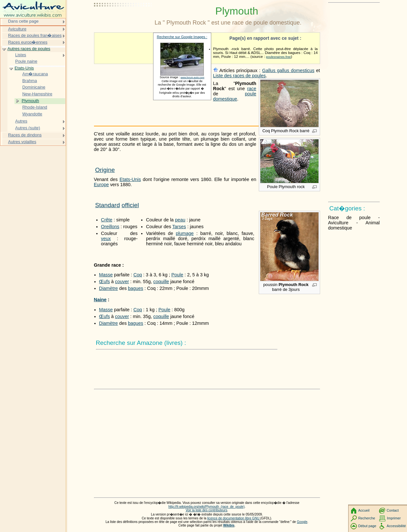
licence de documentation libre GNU (234, 518)
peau (180, 220)
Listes (21, 55)
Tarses (179, 227)
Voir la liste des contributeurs (207, 510)
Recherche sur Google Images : (182, 37)
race (252, 89)
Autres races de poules (29, 49)
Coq (138, 275)
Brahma (30, 81)
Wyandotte (32, 114)
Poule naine (26, 61)
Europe (101, 185)
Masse (106, 275)
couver (122, 282)
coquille (161, 282)
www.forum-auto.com (193, 77)
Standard (108, 205)
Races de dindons (25, 135)
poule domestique (235, 96)
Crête (107, 220)
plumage (185, 233)
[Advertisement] (123, 21)
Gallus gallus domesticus (288, 70)
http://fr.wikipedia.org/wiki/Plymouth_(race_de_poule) (206, 507)
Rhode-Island (35, 107)
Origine (105, 170)
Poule (177, 275)
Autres (21, 121)
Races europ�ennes (28, 42)
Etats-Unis (130, 179)
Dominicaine (34, 87)
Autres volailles (22, 142)
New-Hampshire (37, 94)
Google (302, 522)
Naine (100, 300)
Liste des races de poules (240, 76)
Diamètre (109, 288)
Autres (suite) (28, 128)
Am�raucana (35, 74)
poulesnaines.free (278, 57)
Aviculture (17, 29)
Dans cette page (23, 21)
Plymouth (30, 101)
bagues (136, 288)
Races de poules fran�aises (35, 35)
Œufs (105, 282)
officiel (130, 205)
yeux (106, 239)
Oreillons (110, 227)
